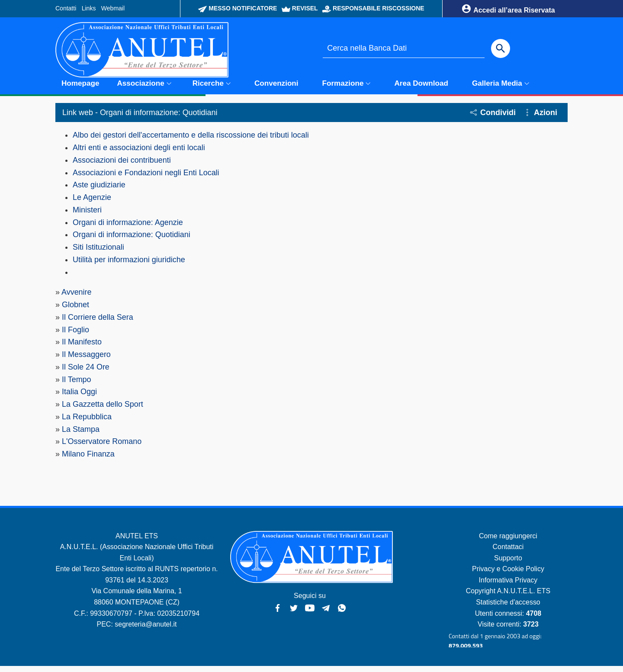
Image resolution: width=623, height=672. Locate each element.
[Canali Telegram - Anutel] (326, 613)
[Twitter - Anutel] (294, 613)
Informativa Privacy (508, 586)
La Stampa (81, 435)
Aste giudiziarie (99, 190)
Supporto (508, 564)
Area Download (421, 88)
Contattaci (508, 553)
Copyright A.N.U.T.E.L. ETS (508, 597)
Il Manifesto (82, 348)
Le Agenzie (92, 203)
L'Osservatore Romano (102, 447)
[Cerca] (501, 48)
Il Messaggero (86, 360)
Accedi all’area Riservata (508, 9)
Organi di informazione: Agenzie (128, 228)
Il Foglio (75, 335)
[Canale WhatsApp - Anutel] (342, 613)
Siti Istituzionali (98, 253)
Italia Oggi (79, 398)
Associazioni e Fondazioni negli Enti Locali (146, 178)
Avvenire (77, 298)
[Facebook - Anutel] (278, 613)
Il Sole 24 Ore (86, 373)
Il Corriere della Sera (98, 323)
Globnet (75, 310)
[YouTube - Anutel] (310, 613)
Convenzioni (276, 88)
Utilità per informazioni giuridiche (129, 265)
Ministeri (87, 215)
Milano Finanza (88, 460)
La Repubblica (87, 422)
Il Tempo (77, 385)
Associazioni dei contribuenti (122, 165)
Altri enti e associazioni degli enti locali (139, 153)
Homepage (80, 88)
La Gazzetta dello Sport (103, 410)
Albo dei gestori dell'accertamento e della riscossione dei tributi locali (191, 141)
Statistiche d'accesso (508, 608)
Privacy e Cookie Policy (508, 575)
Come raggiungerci (508, 542)
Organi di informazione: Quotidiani (132, 240)
